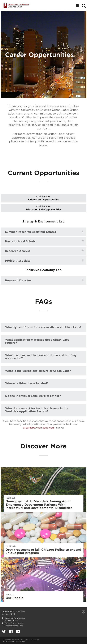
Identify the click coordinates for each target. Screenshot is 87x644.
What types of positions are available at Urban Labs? (43, 327)
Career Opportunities (14, 623)
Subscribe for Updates (15, 618)
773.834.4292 (8, 614)
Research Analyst (18, 251)
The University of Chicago (15, 641)
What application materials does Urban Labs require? (37, 341)
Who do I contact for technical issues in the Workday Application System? (37, 410)
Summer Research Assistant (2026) (31, 232)
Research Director (18, 281)
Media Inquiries (11, 621)
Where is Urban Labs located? (27, 383)
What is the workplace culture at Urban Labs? (38, 371)
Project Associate (18, 261)
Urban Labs (16, 6)
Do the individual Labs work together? (33, 396)
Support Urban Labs (14, 626)
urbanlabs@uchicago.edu (38, 428)
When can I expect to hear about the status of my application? (41, 357)
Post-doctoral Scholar (21, 241)
